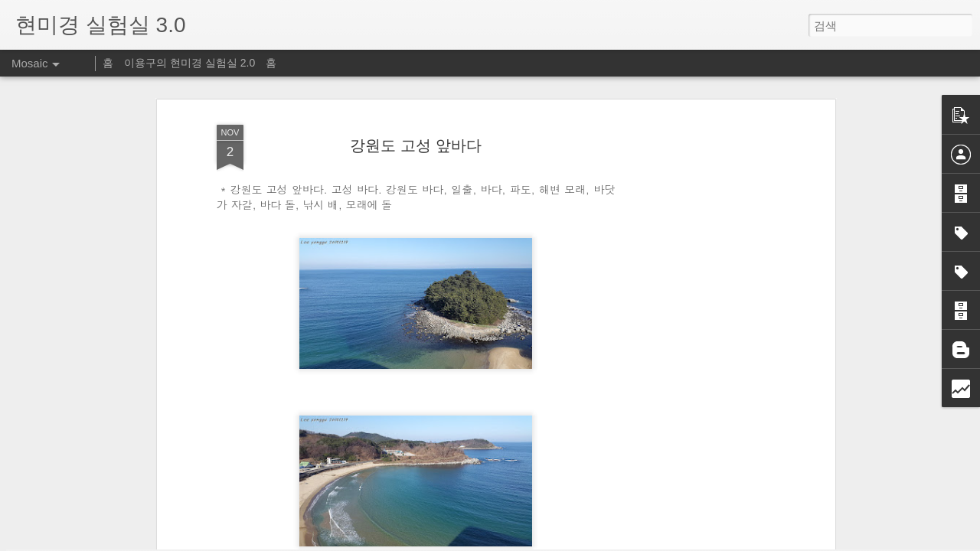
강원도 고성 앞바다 (415, 81)
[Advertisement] (699, 293)
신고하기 (564, 541)
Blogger (529, 541)
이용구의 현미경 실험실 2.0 (189, 63)
